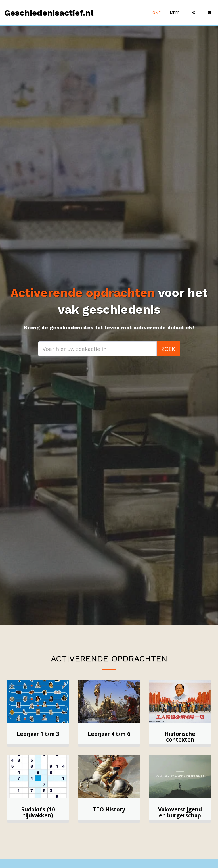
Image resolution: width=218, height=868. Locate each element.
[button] (193, 13)
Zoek (168, 349)
